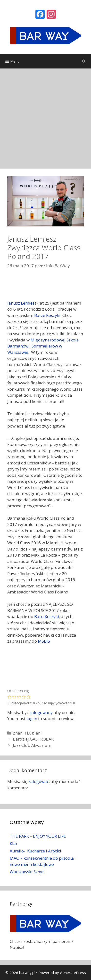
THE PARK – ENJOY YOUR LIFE (38, 836)
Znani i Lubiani (27, 733)
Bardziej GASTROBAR (33, 739)
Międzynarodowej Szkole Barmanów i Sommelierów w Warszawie (43, 346)
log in (32, 718)
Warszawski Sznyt (27, 872)
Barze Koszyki (47, 315)
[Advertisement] (45, 116)
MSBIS (44, 641)
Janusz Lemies (21, 303)
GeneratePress (73, 973)
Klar (14, 843)
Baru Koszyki (47, 616)
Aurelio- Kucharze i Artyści (35, 851)
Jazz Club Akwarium (32, 745)
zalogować (39, 781)
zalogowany (41, 712)
